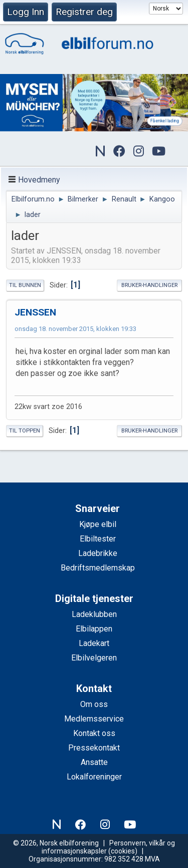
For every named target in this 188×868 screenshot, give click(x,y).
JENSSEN (35, 312)
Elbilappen (94, 629)
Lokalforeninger (94, 777)
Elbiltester (98, 539)
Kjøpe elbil (98, 524)
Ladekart (94, 643)
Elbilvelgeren (94, 658)
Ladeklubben (94, 614)
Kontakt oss (94, 733)
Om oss (94, 704)
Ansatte (94, 762)
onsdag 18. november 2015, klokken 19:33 (75, 329)
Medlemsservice (94, 719)
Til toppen (25, 431)
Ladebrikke (98, 553)
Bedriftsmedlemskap (98, 568)
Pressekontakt (94, 748)
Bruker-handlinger (149, 285)
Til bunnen (25, 285)
